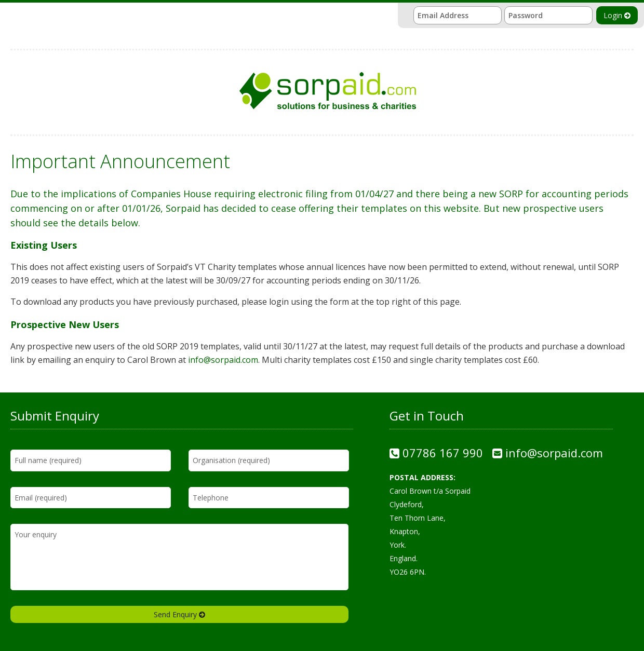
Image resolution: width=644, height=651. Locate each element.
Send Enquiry (179, 614)
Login (617, 15)
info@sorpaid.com (223, 360)
